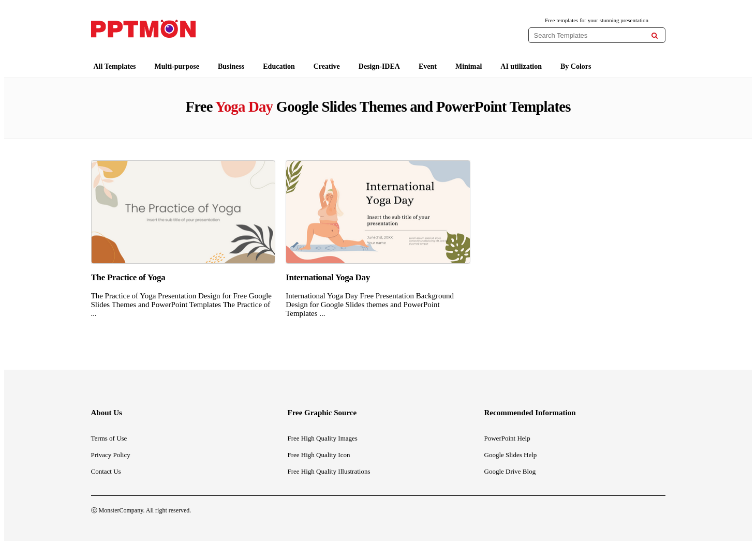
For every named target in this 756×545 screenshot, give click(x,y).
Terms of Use (109, 438)
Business (231, 66)
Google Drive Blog (510, 471)
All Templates (115, 66)
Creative (327, 66)
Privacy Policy (111, 455)
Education (279, 66)
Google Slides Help (511, 455)
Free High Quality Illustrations (329, 471)
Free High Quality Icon (319, 455)
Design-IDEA (379, 66)
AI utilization (521, 66)
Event (428, 66)
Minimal (469, 66)
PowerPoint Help (507, 438)
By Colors (576, 66)
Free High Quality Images (323, 438)
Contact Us (106, 471)
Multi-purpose (177, 66)
